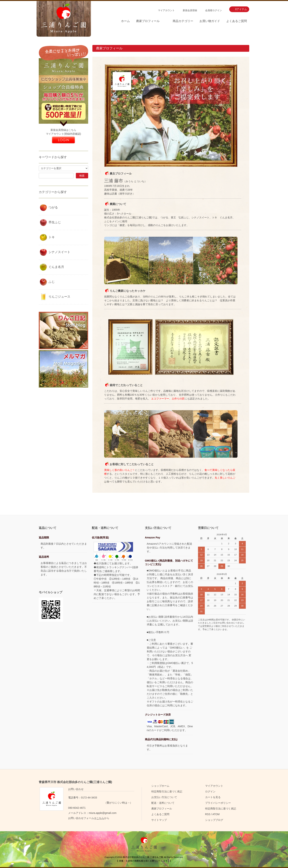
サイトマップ (159, 820)
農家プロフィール (148, 21)
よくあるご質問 (237, 21)
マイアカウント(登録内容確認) (63, 134)
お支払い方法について (164, 797)
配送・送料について (163, 803)
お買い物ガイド (210, 21)
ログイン (210, 791)
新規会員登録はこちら (63, 130)
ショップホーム (160, 786)
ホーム (125, 21)
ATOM (216, 814)
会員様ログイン (214, 10)
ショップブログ (214, 820)
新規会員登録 (190, 10)
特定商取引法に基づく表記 (167, 791)
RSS (208, 814)
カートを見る (213, 797)
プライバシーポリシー (218, 803)
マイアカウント (166, 10)
